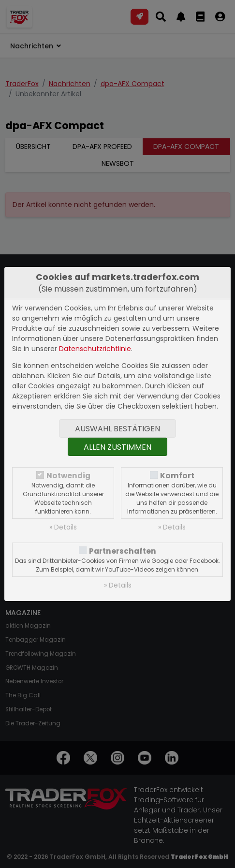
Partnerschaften (123, 551)
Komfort (177, 476)
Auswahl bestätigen (117, 429)
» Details (63, 527)
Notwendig (68, 476)
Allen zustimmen (117, 447)
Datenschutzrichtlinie (95, 349)
